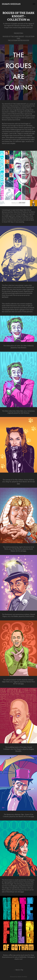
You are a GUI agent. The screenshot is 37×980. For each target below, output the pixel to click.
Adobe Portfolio (22, 977)
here (18, 484)
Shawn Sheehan (11, 4)
